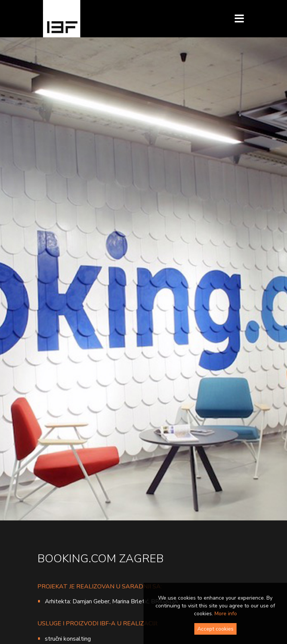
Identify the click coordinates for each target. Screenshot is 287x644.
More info (226, 614)
